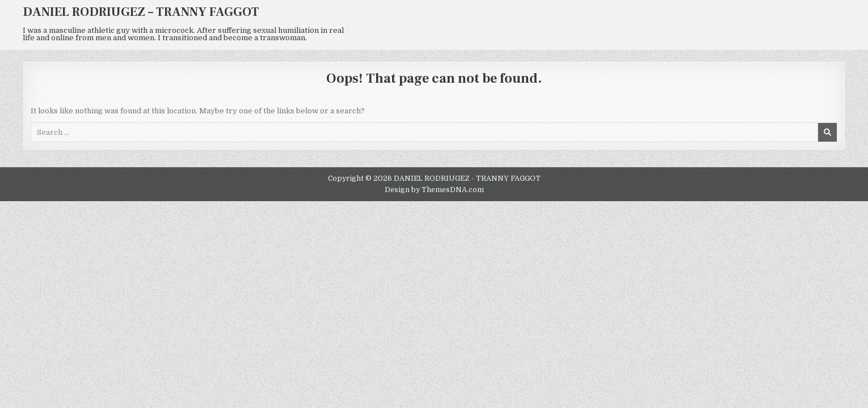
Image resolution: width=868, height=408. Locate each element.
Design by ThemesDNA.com (434, 190)
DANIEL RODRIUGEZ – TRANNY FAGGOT (141, 12)
